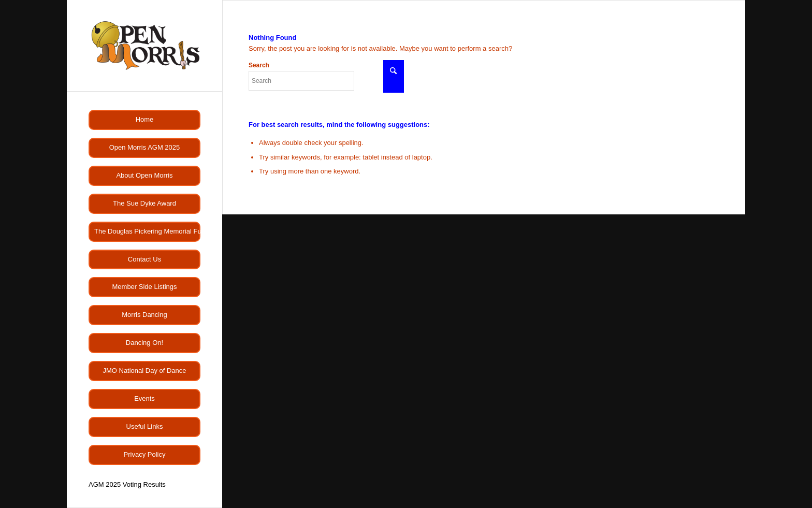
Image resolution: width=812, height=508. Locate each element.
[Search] (301, 81)
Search (301, 76)
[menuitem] (144, 120)
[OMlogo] (144, 46)
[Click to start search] (394, 76)
